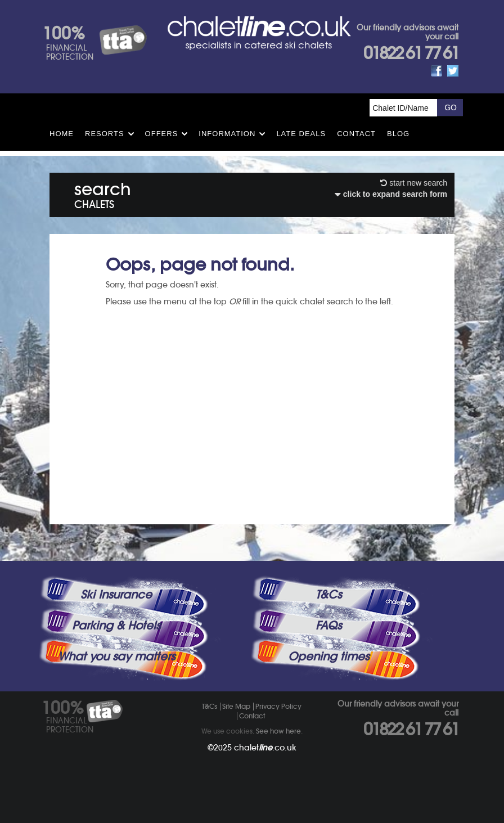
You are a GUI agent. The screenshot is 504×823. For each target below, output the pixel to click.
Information (227, 134)
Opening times (328, 656)
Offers (162, 134)
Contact (356, 134)
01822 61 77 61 (411, 53)
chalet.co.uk (265, 748)
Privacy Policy (278, 706)
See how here (278, 731)
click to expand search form (391, 194)
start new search (414, 183)
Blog (398, 134)
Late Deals (301, 134)
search (103, 193)
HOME (62, 134)
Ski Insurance (116, 595)
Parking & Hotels (116, 626)
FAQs (328, 626)
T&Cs (328, 595)
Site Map (236, 706)
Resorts (105, 134)
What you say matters (116, 656)
